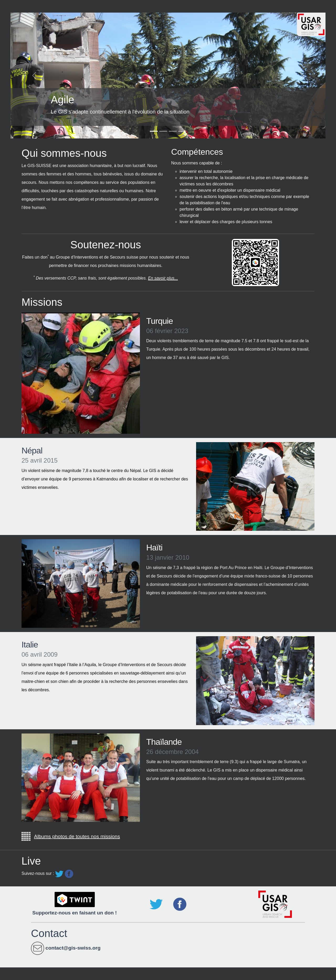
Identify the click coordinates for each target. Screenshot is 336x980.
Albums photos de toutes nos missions (77, 836)
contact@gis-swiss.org (73, 948)
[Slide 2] (163, 131)
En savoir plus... (163, 278)
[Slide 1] (154, 131)
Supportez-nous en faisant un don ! (75, 913)
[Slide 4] (182, 131)
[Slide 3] (173, 131)
